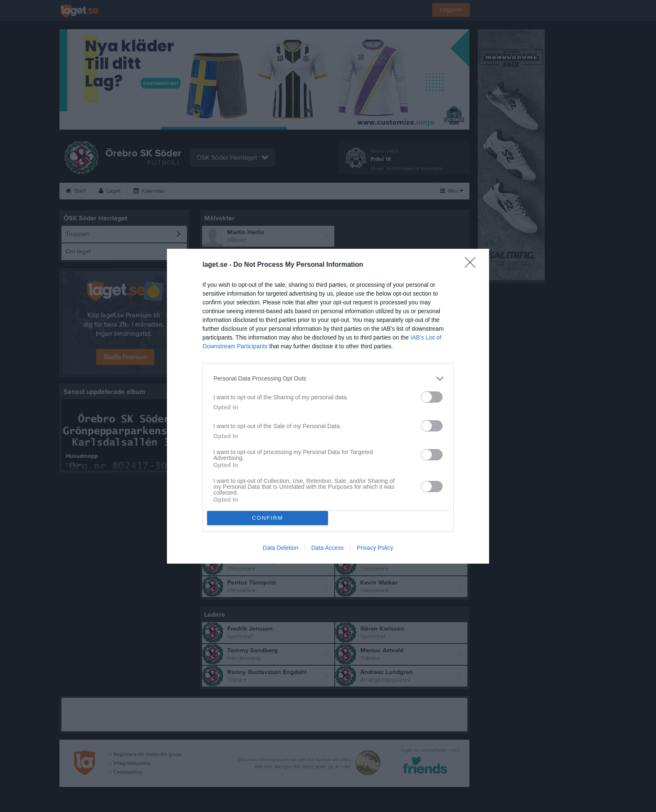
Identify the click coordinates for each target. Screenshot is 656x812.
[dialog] (328, 406)
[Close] (473, 265)
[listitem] (328, 379)
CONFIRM (268, 518)
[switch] (432, 397)
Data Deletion (281, 548)
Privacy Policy (375, 548)
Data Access (328, 548)
